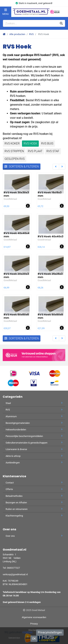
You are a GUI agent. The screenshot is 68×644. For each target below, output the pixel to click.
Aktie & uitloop (34, 456)
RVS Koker (12, 143)
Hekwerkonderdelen (34, 430)
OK (34, 639)
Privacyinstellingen (50, 632)
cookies (27, 632)
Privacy (34, 624)
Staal (34, 403)
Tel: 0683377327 (11, 568)
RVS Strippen (14, 151)
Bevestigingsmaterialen (34, 423)
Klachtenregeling (34, 516)
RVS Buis (47, 143)
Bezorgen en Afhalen (34, 503)
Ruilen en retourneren (34, 509)
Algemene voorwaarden (34, 617)
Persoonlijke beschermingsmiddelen (34, 436)
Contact (34, 483)
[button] (63, 12)
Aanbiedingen (34, 463)
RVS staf (53, 151)
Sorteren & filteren (22, 166)
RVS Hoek (30, 143)
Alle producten (17, 34)
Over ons (34, 536)
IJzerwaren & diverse (34, 449)
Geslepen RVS (15, 159)
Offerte (34, 489)
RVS (31, 34)
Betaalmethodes (34, 496)
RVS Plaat (35, 151)
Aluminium (34, 416)
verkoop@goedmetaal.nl (15, 574)
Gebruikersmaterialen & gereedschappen (34, 443)
